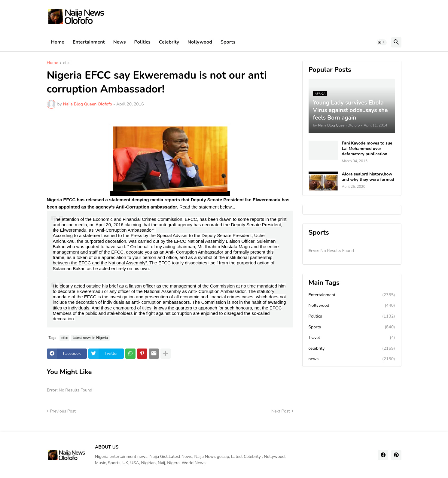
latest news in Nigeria (90, 338)
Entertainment (89, 42)
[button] (382, 42)
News (120, 42)
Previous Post (63, 411)
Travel (352, 338)
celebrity (352, 349)
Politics (142, 42)
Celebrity (169, 42)
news (352, 359)
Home (58, 42)
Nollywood (200, 42)
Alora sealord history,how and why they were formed (368, 177)
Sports (228, 42)
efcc (67, 63)
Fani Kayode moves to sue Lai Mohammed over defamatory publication (367, 149)
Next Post (281, 411)
